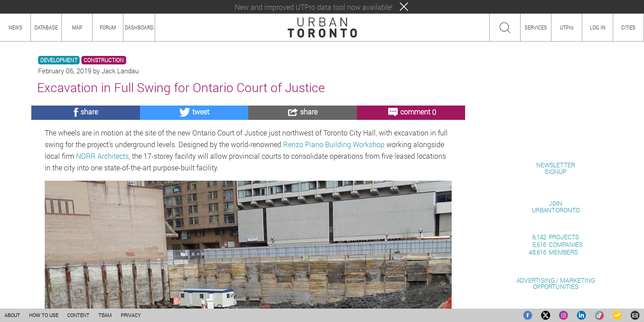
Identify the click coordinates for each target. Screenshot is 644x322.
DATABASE (46, 27)
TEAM (105, 315)
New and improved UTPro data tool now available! (314, 7)
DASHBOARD (139, 27)
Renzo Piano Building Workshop (334, 144)
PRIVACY (131, 315)
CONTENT (78, 315)
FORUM (108, 27)
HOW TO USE (44, 315)
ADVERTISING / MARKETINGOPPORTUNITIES (556, 283)
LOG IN (598, 27)
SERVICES (536, 27)
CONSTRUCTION (104, 60)
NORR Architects (102, 156)
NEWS (15, 27)
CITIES (628, 27)
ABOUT (12, 315)
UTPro (567, 27)
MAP (77, 27)
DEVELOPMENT (59, 60)
